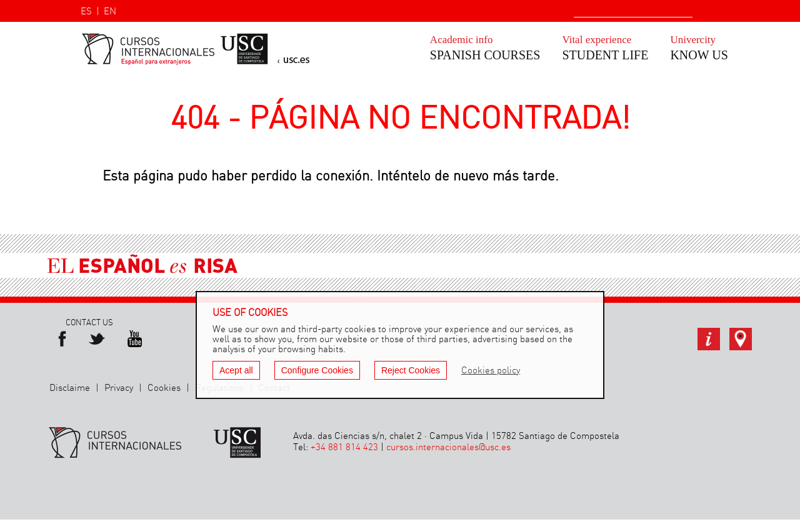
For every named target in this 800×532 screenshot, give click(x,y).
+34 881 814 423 (344, 448)
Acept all (236, 370)
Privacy (119, 388)
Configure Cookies (317, 370)
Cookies (164, 388)
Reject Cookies (411, 370)
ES (86, 12)
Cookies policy (491, 371)
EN (110, 12)
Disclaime (70, 388)
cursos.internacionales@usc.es (448, 448)
